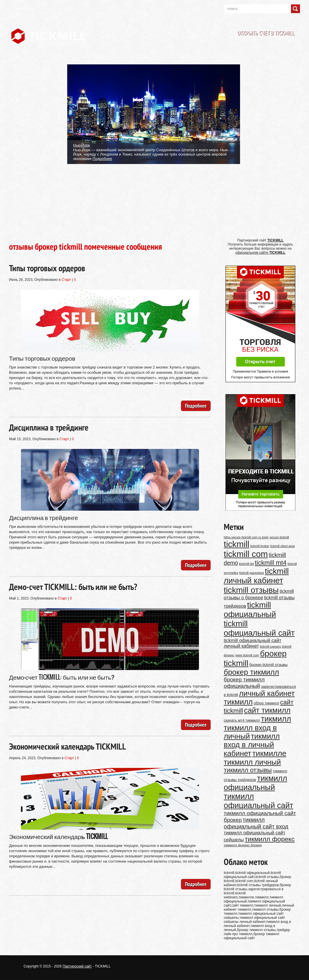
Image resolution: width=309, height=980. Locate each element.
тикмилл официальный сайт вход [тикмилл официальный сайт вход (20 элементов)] (256, 823)
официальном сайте (260, 253)
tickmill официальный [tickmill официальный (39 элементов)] (250, 610)
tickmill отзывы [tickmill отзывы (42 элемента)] (251, 590)
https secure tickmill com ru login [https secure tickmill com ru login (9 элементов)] (246, 537)
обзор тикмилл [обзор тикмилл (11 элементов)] (267, 703)
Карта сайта (25, 9)
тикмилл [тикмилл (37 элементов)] (276, 719)
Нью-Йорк (81, 145)
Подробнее (102, 159)
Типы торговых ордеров (47, 268)
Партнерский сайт (77, 966)
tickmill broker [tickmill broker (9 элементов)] (260, 546)
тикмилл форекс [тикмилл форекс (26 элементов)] (270, 839)
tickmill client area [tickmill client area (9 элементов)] (283, 546)
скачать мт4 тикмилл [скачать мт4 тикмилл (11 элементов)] (242, 720)
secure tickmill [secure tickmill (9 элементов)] (279, 537)
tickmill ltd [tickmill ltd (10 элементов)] (246, 564)
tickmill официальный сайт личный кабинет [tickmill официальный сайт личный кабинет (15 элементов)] (253, 643)
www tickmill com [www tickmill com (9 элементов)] (247, 655)
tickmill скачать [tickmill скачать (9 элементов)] (270, 646)
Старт (66, 280)
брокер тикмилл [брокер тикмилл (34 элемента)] (251, 672)
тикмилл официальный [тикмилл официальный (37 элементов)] (255, 783)
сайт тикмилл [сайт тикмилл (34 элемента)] (267, 710)
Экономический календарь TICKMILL (68, 746)
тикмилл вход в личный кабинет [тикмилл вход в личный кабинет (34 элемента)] (252, 745)
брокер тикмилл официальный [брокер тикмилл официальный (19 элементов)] (244, 683)
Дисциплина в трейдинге (49, 427)
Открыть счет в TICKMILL (266, 33)
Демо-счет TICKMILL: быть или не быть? (73, 587)
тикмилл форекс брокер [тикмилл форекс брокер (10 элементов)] (243, 845)
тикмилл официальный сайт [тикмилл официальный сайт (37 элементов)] (259, 801)
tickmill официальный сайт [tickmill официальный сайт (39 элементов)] (259, 628)
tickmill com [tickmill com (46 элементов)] (246, 554)
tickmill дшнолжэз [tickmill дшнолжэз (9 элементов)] (252, 573)
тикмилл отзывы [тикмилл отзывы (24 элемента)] (248, 770)
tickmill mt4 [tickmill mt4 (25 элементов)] (271, 563)
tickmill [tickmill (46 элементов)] (237, 544)
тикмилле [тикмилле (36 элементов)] (269, 753)
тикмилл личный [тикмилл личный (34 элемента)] (252, 762)
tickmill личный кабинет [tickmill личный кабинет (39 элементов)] (256, 576)
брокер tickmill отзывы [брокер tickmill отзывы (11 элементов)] (269, 665)
